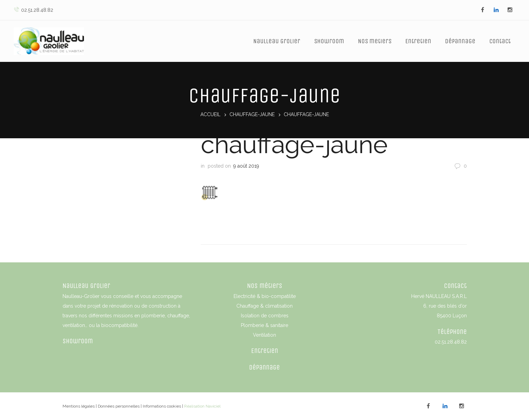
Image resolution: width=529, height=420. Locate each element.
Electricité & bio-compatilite (265, 296)
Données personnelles (119, 405)
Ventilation (264, 334)
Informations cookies (162, 405)
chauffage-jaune (252, 115)
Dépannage (460, 41)
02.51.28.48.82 (34, 10)
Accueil (210, 115)
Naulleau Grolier (277, 41)
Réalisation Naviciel (202, 405)
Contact (500, 41)
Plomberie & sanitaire (264, 325)
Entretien (418, 41)
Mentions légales (79, 405)
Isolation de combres (265, 315)
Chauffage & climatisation (264, 305)
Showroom (329, 41)
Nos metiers (375, 41)
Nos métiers (265, 285)
